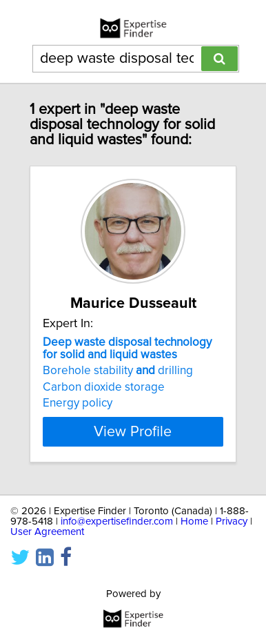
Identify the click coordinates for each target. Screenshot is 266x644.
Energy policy (78, 403)
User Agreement (47, 532)
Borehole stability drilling (118, 371)
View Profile (133, 431)
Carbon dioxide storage (104, 387)
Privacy (232, 521)
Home (194, 521)
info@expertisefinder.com (117, 521)
